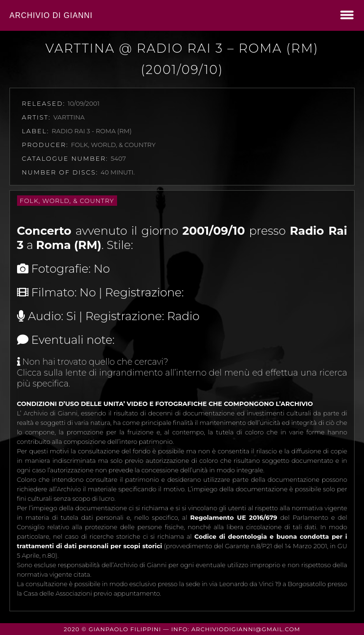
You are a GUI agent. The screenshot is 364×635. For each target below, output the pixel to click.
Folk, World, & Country (67, 201)
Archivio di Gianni (51, 15)
